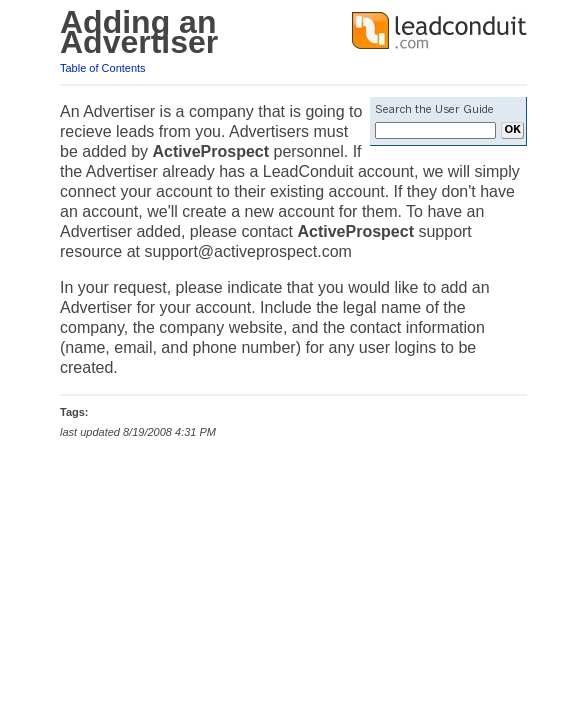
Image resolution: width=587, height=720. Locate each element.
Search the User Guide (434, 110)
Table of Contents (103, 68)
